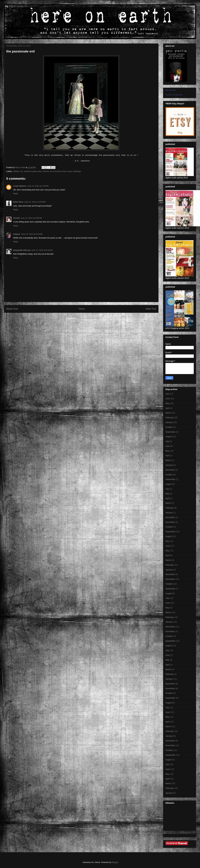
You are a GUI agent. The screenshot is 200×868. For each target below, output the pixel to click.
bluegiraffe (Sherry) (22, 250)
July (167, 394)
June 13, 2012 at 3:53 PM (35, 202)
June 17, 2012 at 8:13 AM (42, 250)
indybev (17, 234)
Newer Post (12, 309)
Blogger (115, 862)
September (170, 432)
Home (82, 309)
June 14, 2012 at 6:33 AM (32, 234)
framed (46, 171)
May (167, 403)
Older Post (151, 309)
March (168, 413)
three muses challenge (71, 171)
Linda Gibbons (20, 186)
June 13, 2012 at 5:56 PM (31, 218)
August (169, 437)
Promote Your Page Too (174, 95)
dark (40, 171)
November (170, 522)
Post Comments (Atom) (87, 318)
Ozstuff (16, 218)
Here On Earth (171, 90)
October (169, 427)
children (16, 171)
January (169, 422)
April (167, 408)
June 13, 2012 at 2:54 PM (38, 186)
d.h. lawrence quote (29, 171)
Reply (16, 193)
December (170, 470)
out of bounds (55, 171)
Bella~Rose (18, 202)
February (169, 418)
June (168, 399)
